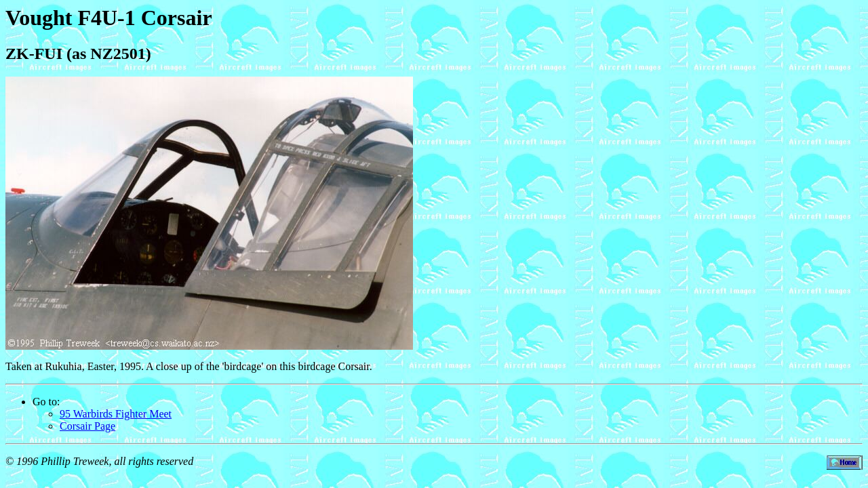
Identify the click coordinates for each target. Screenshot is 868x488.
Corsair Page (87, 426)
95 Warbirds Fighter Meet (116, 414)
